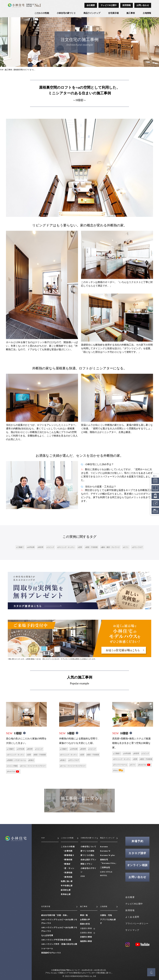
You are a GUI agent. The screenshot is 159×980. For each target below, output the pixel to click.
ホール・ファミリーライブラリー (33, 766)
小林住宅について (88, 847)
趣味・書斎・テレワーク (111, 547)
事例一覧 (84, 915)
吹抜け (32, 760)
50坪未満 (74, 749)
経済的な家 (66, 890)
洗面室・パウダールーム (17, 760)
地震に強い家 (67, 881)
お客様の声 (85, 920)
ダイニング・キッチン (66, 547)
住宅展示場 (113, 13)
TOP (2, 70)
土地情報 (147, 13)
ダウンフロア (138, 547)
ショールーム (47, 948)
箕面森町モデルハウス (51, 953)
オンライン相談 (138, 865)
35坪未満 (21, 749)
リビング (51, 547)
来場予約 (137, 841)
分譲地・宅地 (106, 915)
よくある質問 (132, 917)
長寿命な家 (66, 894)
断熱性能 (68, 860)
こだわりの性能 (42, 13)
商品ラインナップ (92, 13)
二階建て (20, 547)
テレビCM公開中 (109, 5)
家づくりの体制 (87, 851)
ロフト (126, 547)
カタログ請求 (137, 853)
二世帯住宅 (105, 868)
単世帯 (41, 547)
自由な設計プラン (88, 860)
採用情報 (127, 5)
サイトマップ (132, 930)
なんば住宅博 (47, 935)
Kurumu (104, 847)
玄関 (80, 547)
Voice (116, 770)
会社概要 (91, 5)
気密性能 (68, 873)
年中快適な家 (67, 886)
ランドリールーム (121, 765)
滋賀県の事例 (86, 942)
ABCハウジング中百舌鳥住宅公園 (56, 940)
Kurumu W (105, 851)
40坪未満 (31, 547)
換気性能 (68, 877)
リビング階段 (13, 766)
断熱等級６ (69, 855)
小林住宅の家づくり (66, 13)
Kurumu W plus (108, 855)
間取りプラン (86, 864)
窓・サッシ (69, 868)
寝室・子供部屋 (92, 547)
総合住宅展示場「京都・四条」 (55, 915)
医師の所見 (85, 924)
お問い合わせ (143, 5)
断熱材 (67, 864)
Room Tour (12, 771)
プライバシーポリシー (137, 924)
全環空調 (68, 851)
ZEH (83, 876)
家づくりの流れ (87, 855)
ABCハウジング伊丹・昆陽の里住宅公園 (59, 944)
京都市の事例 (86, 937)
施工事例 (131, 13)
